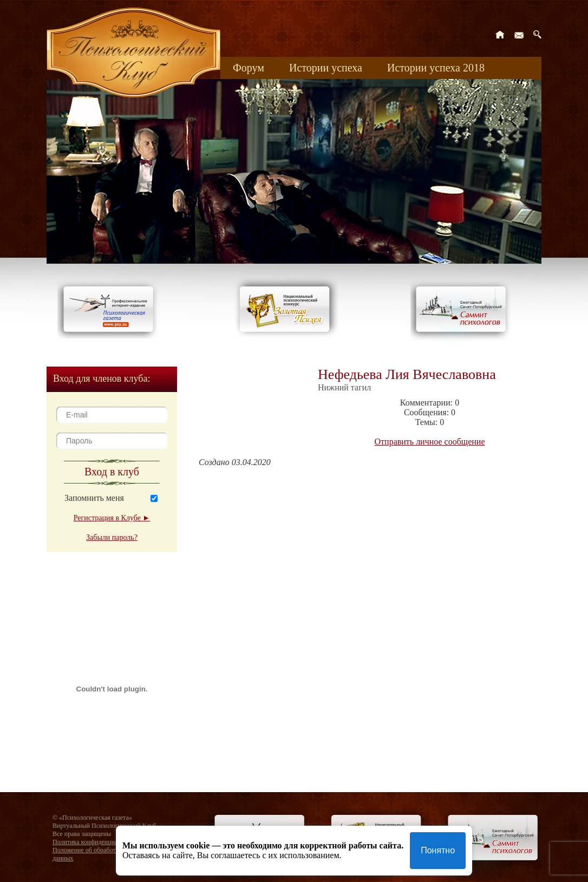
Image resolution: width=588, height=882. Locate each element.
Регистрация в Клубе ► (112, 518)
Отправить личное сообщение (430, 442)
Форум (249, 68)
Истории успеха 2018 (436, 68)
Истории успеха (326, 68)
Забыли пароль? (112, 537)
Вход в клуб (112, 472)
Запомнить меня (94, 498)
